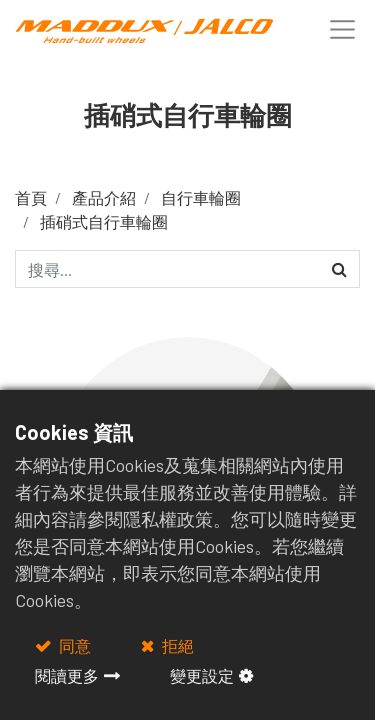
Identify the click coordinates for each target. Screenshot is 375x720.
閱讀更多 (67, 675)
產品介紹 (104, 197)
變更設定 (202, 675)
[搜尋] (339, 269)
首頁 (31, 197)
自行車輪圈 (201, 197)
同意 (73, 645)
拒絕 (176, 645)
